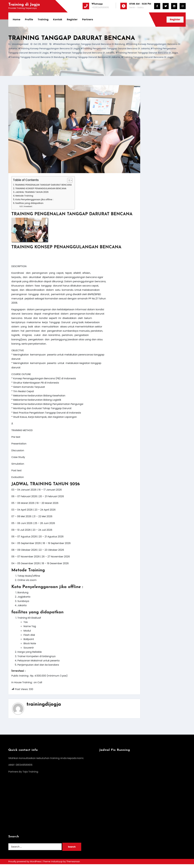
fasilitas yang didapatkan (30, 203)
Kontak (58, 19)
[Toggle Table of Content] (69, 180)
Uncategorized (20, 44)
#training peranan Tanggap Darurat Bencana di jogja (147, 53)
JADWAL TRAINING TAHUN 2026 (32, 192)
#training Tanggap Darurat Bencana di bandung (36, 57)
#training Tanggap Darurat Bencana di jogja (147, 57)
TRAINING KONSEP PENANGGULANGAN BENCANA (41, 189)
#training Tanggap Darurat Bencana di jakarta (93, 57)
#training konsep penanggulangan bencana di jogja (49, 49)
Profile (29, 19)
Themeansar (73, 865)
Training (43, 19)
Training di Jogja (24, 5)
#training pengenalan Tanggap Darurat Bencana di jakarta (115, 49)
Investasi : (28, 207)
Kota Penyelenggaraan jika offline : (35, 199)
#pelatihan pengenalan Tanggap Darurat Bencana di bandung (89, 44)
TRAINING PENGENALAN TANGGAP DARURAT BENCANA (43, 185)
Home (17, 19)
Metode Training (24, 196)
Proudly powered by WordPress (25, 865)
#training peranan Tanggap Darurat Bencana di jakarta (82, 53)
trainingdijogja (44, 708)
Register (72, 19)
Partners (88, 19)
